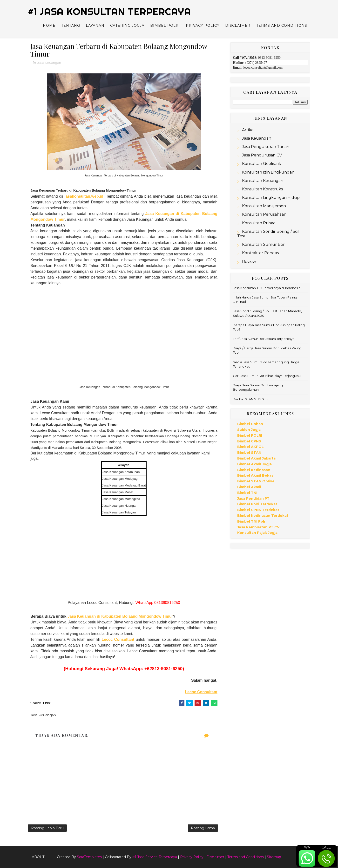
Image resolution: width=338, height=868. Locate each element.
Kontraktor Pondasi (261, 253)
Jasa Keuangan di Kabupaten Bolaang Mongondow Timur (120, 616)
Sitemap (274, 857)
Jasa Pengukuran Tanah (266, 147)
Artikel (248, 130)
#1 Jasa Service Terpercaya (155, 857)
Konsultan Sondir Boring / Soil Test (268, 234)
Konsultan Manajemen (264, 206)
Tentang (71, 26)
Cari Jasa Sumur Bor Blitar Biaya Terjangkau (267, 376)
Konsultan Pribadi (259, 223)
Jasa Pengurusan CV (262, 155)
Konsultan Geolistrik (262, 164)
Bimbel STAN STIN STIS (251, 399)
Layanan (95, 26)
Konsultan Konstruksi (263, 189)
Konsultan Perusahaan (264, 214)
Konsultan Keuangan (263, 181)
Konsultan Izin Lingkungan (268, 172)
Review (249, 262)
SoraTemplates (89, 857)
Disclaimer (238, 26)
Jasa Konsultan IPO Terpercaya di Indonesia (267, 288)
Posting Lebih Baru (47, 828)
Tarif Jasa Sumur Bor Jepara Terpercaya (264, 339)
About (38, 857)
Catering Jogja (127, 26)
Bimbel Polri (165, 26)
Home (49, 26)
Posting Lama (203, 828)
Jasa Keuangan (49, 63)
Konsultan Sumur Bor (263, 244)
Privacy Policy (203, 26)
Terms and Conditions (282, 26)
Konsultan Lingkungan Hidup (271, 198)
